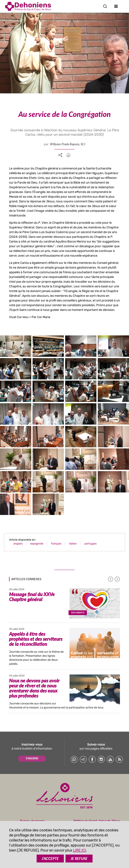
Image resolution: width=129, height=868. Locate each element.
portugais (91, 544)
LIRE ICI (80, 850)
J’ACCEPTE (50, 859)
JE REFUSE (79, 859)
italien (73, 544)
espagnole (37, 544)
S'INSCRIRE (32, 759)
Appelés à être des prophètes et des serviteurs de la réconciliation (36, 639)
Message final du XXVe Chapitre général (32, 597)
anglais (18, 544)
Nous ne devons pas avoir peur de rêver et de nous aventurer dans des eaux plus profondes (34, 688)
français (56, 544)
